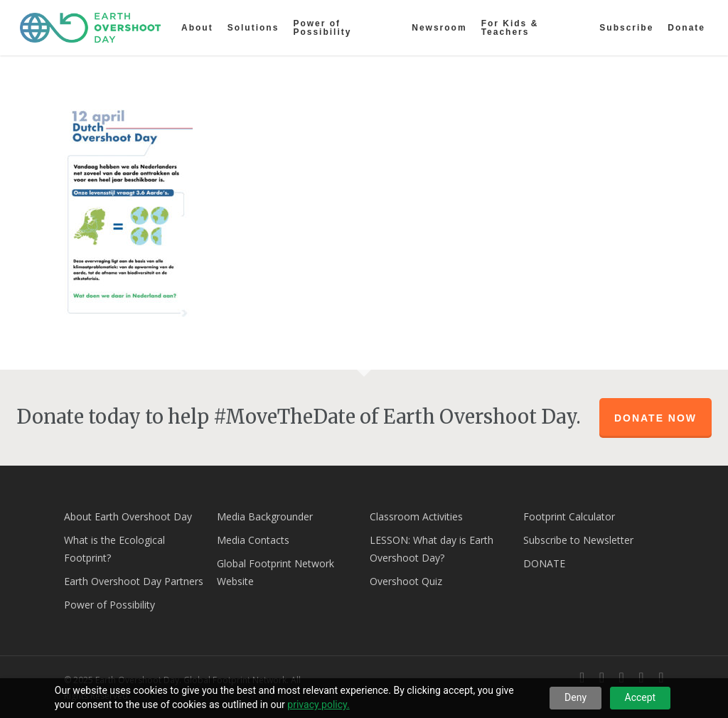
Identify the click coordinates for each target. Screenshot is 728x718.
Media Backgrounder (265, 516)
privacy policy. (318, 704)
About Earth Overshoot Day (128, 516)
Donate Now (655, 418)
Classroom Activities (416, 516)
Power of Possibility (109, 605)
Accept (641, 697)
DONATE (544, 563)
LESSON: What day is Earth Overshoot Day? (432, 549)
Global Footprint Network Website (275, 572)
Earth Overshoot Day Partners (134, 581)
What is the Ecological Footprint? (114, 549)
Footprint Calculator (569, 516)
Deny (576, 697)
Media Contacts (253, 540)
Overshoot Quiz (406, 581)
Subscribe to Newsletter (578, 540)
